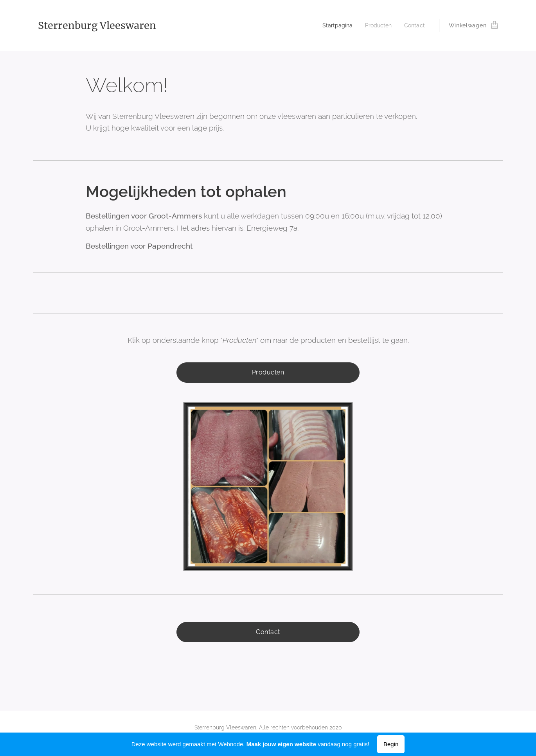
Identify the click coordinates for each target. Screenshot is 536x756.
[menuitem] (334, 25)
